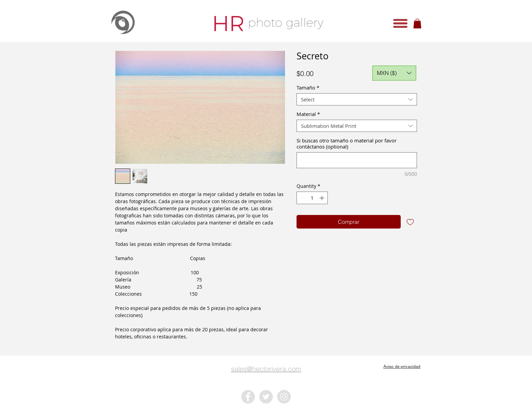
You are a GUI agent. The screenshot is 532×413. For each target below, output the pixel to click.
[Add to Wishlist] (410, 222)
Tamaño (308, 87)
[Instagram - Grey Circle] (284, 397)
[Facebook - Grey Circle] (248, 397)
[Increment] (322, 198)
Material (308, 114)
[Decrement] (302, 198)
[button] (400, 23)
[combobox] (357, 99)
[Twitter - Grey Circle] (266, 397)
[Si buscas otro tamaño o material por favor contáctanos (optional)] (357, 160)
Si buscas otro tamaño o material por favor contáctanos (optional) (347, 143)
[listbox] (394, 73)
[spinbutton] (312, 198)
